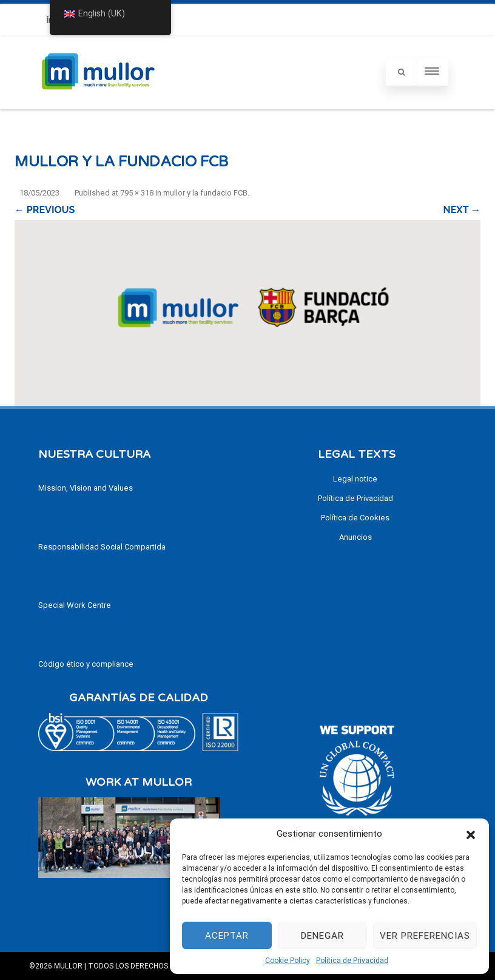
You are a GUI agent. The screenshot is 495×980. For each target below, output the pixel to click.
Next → (462, 210)
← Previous (45, 210)
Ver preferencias (425, 936)
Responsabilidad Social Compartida (102, 547)
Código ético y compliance (86, 664)
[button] (471, 834)
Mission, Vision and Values (86, 488)
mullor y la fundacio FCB (205, 193)
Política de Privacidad (352, 961)
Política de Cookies (355, 518)
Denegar (322, 936)
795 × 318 (137, 193)
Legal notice (355, 479)
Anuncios (355, 537)
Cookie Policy (288, 961)
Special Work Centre (75, 605)
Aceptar (227, 936)
